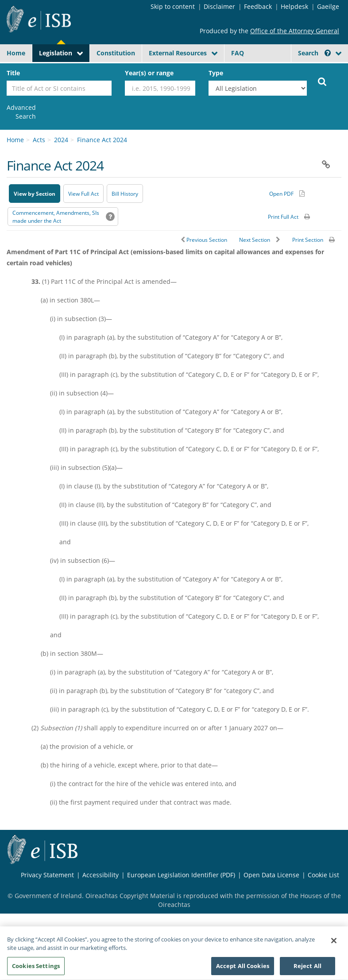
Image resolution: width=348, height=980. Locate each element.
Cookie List (323, 875)
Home (16, 53)
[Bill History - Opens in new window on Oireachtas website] (125, 194)
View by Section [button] (35, 194)
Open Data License (271, 875)
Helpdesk (294, 6)
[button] (328, 53)
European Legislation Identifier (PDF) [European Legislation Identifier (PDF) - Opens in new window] (181, 875)
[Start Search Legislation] (322, 81)
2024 (61, 140)
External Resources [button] (178, 53)
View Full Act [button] (83, 194)
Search (314, 53)
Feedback (258, 6)
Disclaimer (219, 6)
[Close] (334, 945)
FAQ (238, 53)
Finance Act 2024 (102, 140)
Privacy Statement (47, 875)
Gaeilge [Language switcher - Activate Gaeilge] (328, 6)
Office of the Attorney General (295, 31)
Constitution (116, 53)
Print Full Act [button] (283, 217)
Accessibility (101, 875)
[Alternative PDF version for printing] (287, 194)
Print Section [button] (308, 240)
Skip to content (173, 6)
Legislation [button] (56, 53)
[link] (21, 112)
